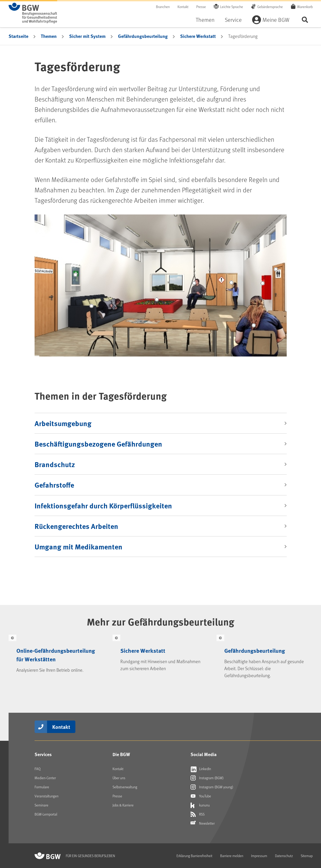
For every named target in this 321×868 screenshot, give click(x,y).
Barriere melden (232, 856)
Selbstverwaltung (125, 787)
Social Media (204, 754)
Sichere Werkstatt (198, 36)
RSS (198, 814)
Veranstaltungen (47, 796)
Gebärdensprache (270, 7)
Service (233, 20)
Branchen (163, 7)
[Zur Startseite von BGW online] (33, 13)
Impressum (259, 856)
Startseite (18, 36)
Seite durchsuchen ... (305, 20)
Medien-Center (45, 778)
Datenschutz (284, 856)
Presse (201, 7)
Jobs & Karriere (123, 805)
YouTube (201, 796)
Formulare (42, 787)
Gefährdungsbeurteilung (143, 36)
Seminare (41, 805)
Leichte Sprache (232, 7)
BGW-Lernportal (46, 814)
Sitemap (307, 856)
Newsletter (203, 823)
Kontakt (183, 7)
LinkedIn (201, 769)
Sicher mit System (87, 36)
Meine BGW (276, 20)
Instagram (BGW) (207, 778)
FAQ (38, 769)
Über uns (119, 778)
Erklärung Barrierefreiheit (194, 856)
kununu (200, 805)
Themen (205, 20)
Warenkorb (305, 6)
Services (43, 754)
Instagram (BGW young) (212, 787)
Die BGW (121, 754)
